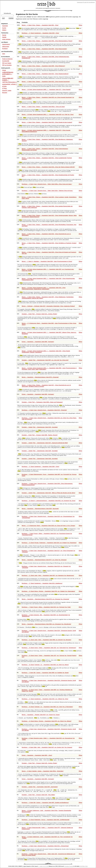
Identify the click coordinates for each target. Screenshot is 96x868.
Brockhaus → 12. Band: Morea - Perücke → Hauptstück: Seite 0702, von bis (48, 591)
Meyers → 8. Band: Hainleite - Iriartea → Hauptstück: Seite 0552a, (43, 771)
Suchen (4, 28)
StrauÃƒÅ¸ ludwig (7, 91)
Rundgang (5, 49)
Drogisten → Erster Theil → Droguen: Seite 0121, (39, 314)
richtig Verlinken (6, 39)
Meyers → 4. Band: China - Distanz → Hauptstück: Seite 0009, (43, 66)
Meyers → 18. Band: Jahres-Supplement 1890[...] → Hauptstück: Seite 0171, (46, 90)
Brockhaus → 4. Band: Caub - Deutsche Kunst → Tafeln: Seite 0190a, (47, 184)
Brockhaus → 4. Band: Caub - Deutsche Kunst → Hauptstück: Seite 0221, (45, 846)
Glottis (4, 76)
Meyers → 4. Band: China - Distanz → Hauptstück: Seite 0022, (46, 82)
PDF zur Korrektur (7, 65)
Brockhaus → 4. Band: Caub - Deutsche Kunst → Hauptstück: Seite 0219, (44, 410)
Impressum (80, 2)
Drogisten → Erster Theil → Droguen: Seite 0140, (38, 795)
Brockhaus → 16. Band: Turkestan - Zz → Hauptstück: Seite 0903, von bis (47, 707)
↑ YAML (41, 866)
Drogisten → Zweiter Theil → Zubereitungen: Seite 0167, (45, 443)
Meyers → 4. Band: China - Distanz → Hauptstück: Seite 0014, (45, 74)
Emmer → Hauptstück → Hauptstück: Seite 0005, (37, 755)
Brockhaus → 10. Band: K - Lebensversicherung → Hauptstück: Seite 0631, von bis (49, 501)
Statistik (4, 37)
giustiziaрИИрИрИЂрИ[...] (9, 84)
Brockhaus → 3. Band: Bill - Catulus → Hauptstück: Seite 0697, (45, 803)
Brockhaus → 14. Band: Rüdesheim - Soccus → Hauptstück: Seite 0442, (46, 820)
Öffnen (80, 25)
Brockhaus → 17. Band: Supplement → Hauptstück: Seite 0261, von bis (45, 699)
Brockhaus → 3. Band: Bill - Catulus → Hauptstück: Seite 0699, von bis (45, 673)
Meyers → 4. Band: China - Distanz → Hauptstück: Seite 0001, (40, 25)
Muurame (5, 93)
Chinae (4, 70)
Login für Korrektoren (89, 2)
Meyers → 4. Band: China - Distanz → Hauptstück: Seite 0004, (44, 49)
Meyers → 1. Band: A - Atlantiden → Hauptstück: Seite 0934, (47, 261)
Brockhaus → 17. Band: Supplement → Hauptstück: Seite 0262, (40, 33)
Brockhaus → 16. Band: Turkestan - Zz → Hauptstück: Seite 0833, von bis (45, 665)
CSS (86, 866)
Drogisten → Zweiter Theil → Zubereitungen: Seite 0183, (49, 493)
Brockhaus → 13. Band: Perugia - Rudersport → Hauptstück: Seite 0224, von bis (49, 543)
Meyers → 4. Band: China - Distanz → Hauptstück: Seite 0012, (47, 122)
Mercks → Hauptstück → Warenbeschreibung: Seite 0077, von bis (44, 560)
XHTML (82, 866)
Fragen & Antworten (7, 59)
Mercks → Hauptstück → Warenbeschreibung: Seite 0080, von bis (46, 624)
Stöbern (4, 30)
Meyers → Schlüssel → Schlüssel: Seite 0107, (48, 306)
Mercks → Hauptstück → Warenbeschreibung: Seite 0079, (40, 377)
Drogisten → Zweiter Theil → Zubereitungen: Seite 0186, (40, 459)
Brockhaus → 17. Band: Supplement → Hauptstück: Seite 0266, (41, 467)
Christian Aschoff (69, 866)
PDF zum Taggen (7, 63)
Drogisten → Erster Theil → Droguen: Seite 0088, (40, 435)
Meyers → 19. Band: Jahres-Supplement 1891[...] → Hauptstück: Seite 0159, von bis (48, 115)
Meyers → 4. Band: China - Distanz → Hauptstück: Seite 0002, (47, 41)
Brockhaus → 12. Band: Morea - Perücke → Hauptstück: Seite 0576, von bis (47, 721)
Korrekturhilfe (6, 61)
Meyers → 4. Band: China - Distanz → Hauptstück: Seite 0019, (48, 167)
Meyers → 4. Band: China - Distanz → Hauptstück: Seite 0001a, (43, 107)
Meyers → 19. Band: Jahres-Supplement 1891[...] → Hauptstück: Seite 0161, (44, 288)
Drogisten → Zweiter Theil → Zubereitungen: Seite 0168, (40, 451)
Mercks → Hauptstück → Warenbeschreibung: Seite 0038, (40, 509)
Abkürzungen (6, 47)
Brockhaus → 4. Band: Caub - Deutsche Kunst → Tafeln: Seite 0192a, (47, 191)
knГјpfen (4, 86)
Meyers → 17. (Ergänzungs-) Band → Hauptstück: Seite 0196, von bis (49, 526)
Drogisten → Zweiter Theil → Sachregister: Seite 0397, (40, 787)
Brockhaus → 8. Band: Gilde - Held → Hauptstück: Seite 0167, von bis (47, 747)
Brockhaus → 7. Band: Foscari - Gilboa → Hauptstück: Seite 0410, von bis (46, 607)
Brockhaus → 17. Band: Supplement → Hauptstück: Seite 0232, (42, 583)
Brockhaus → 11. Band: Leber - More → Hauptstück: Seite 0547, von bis (48, 576)
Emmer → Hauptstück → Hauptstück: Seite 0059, (38, 394)
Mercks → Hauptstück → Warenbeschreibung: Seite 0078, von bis (46, 599)
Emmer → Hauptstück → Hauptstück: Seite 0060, (38, 342)
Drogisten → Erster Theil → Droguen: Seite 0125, (39, 763)
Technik (4, 35)
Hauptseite (5, 26)
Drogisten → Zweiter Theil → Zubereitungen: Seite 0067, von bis (45, 360)
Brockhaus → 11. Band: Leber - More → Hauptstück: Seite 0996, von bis (47, 640)
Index (4, 54)
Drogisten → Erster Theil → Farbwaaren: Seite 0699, (42, 402)
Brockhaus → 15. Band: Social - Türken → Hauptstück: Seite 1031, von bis (49, 648)
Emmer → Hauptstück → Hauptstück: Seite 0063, (38, 779)
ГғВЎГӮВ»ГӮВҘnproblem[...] (10, 82)
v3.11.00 (46, 866)
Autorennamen (6, 44)
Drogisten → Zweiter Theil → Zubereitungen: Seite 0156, (40, 427)
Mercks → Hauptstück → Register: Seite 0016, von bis (41, 715)
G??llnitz (4, 88)
